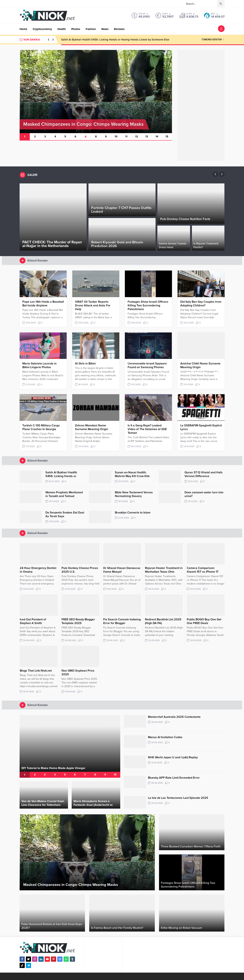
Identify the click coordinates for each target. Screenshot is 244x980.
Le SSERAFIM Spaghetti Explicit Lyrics (201, 427)
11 (126, 137)
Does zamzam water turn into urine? (204, 494)
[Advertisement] (201, 105)
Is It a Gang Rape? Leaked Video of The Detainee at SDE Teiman (147, 429)
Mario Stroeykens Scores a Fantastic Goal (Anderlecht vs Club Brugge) (93, 805)
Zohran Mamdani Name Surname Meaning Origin (92, 427)
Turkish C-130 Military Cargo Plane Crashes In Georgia (41, 427)
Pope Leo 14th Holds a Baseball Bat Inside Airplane (43, 304)
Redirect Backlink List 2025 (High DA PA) (163, 621)
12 (136, 137)
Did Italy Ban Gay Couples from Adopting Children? (201, 304)
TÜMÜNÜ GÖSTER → (213, 40)
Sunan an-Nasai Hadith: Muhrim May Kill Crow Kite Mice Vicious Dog (132, 476)
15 (167, 137)
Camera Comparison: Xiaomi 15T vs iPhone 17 (203, 570)
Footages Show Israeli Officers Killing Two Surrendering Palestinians (148, 305)
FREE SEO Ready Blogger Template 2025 (78, 621)
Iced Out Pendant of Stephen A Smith (33, 621)
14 (157, 137)
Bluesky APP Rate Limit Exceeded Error (174, 778)
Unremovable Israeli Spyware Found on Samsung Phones (147, 365)
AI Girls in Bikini (85, 364)
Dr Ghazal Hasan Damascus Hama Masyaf (122, 570)
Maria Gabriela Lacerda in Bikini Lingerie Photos (39, 365)
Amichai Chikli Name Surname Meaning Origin (200, 365)
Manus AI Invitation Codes (165, 737)
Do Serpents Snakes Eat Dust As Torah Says (65, 514)
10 (116, 137)
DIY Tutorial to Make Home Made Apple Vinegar (53, 768)
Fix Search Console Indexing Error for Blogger (122, 621)
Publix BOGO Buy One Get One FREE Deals (204, 621)
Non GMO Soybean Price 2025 (78, 673)
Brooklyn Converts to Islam (133, 513)
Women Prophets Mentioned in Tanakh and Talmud (64, 494)
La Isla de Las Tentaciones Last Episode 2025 (178, 798)
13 (147, 137)
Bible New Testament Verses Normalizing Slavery (134, 494)
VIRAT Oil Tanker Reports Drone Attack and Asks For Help (93, 305)
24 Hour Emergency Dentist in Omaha (38, 570)
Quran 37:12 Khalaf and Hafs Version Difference (204, 474)
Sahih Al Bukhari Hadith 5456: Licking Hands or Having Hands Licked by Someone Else (115, 40)
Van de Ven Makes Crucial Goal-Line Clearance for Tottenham (43, 803)
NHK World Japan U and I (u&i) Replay (173, 757)
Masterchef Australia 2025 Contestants (174, 717)
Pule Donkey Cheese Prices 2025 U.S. (80, 570)
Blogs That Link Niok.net (36, 671)
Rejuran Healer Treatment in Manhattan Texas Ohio (164, 570)
